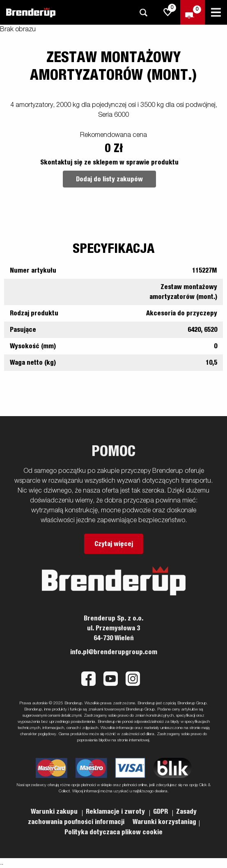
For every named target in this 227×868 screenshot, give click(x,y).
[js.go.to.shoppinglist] (168, 12)
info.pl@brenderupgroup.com (114, 652)
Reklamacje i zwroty (116, 812)
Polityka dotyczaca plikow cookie (113, 832)
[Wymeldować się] (193, 12)
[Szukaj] (143, 13)
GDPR (161, 812)
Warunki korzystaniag (164, 822)
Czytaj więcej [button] (114, 544)
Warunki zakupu (55, 812)
